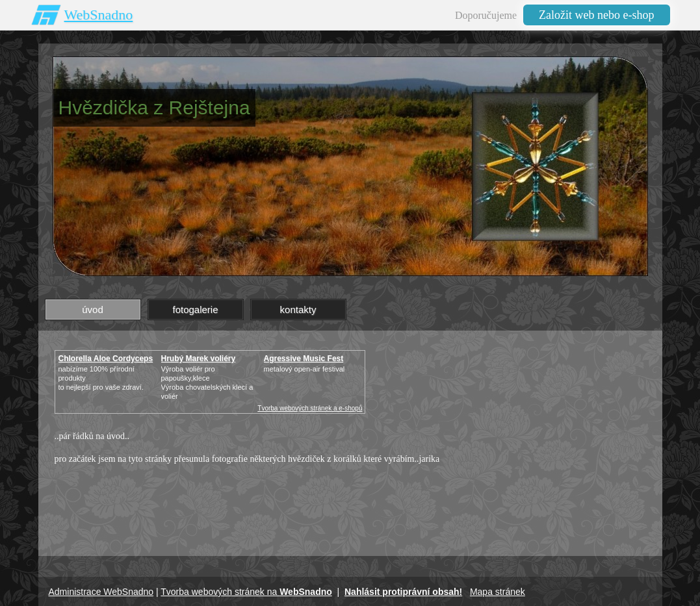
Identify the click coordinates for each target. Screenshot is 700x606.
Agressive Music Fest (304, 359)
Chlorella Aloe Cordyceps (106, 359)
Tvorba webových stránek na (246, 592)
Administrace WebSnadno (101, 592)
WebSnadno (99, 15)
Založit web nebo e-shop (596, 15)
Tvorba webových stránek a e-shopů (310, 408)
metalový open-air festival (305, 369)
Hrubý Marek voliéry (199, 359)
